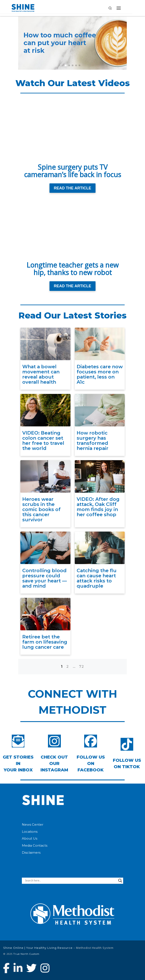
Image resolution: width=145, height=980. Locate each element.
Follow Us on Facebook (91, 763)
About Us (30, 839)
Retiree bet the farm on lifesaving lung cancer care (45, 642)
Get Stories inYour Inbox (18, 763)
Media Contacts (35, 846)
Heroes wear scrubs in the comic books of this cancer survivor (41, 510)
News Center (33, 825)
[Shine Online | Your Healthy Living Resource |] (23, 7)
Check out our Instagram (54, 763)
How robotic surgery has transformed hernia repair (93, 441)
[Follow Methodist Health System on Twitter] (31, 968)
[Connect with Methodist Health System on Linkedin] (18, 968)
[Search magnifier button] (120, 881)
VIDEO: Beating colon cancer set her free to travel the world (43, 441)
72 (82, 667)
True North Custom (26, 954)
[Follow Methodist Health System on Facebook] (6, 968)
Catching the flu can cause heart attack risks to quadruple (97, 578)
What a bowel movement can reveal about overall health (41, 374)
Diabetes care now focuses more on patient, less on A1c (100, 374)
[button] (66, 65)
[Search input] (71, 881)
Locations (30, 832)
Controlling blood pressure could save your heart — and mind (45, 578)
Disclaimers (31, 853)
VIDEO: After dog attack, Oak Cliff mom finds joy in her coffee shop (98, 507)
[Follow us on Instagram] (45, 968)
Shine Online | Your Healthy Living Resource (38, 948)
